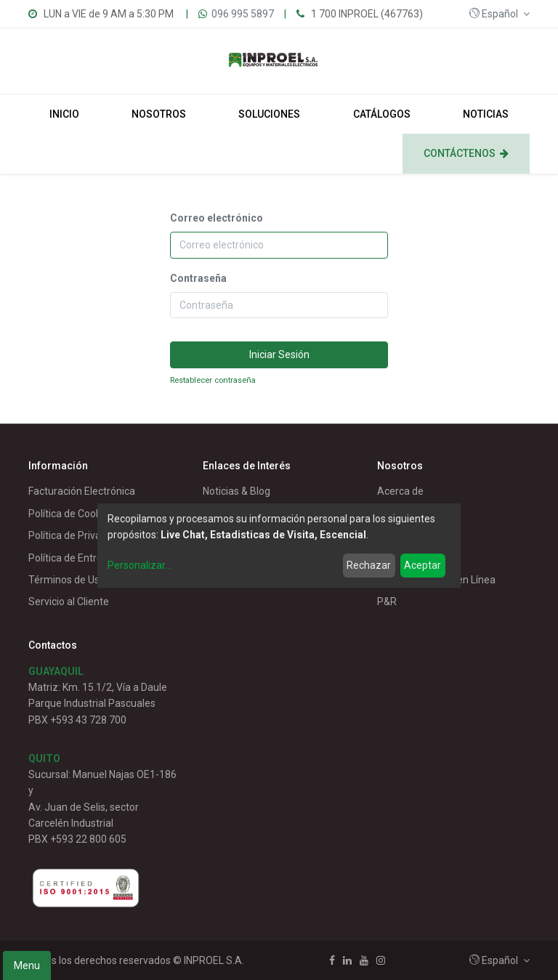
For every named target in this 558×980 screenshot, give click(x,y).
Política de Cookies (71, 514)
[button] (500, 14)
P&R (387, 602)
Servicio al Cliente (69, 602)
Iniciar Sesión (279, 355)
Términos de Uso (67, 580)
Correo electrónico (217, 218)
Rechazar (369, 565)
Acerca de (400, 491)
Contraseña (198, 278)
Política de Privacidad (77, 535)
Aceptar (422, 565)
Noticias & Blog (236, 491)
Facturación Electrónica (82, 491)
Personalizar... (139, 565)
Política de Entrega (71, 558)
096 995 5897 (243, 14)
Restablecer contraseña (213, 380)
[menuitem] (64, 114)
